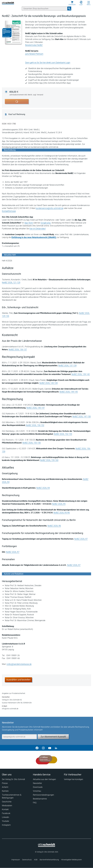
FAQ (35, 803)
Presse (5, 783)
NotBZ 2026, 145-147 (36, 408)
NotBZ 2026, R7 (81, 539)
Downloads (38, 787)
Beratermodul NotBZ (34, 45)
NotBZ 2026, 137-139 (67, 366)
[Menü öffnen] (89, 2)
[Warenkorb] (72, 3)
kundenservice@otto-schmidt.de (49, 208)
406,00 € (26, 93)
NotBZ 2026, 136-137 (18, 350)
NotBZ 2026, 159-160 (49, 460)
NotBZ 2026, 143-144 (48, 383)
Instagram (6, 825)
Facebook (6, 813)
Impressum (16, 860)
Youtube (5, 821)
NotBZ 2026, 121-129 (11, 283)
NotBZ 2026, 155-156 (32, 443)
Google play (46, 223)
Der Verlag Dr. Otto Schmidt (13, 779)
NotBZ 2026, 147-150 (82, 417)
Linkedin (6, 817)
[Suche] (45, 8)
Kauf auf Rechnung (17, 114)
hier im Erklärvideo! (38, 229)
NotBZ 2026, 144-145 (69, 392)
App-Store (29, 223)
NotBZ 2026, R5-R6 (62, 513)
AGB (36, 860)
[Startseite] (47, 846)
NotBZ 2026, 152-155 (63, 434)
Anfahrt (5, 787)
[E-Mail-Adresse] (19, 737)
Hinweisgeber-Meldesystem (71, 860)
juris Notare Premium (34, 54)
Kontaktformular (9, 211)
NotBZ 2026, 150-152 (35, 425)
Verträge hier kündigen (74, 779)
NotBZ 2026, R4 (43, 488)
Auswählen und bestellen (18, 680)
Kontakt (5, 809)
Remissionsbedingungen (43, 795)
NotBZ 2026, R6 (54, 526)
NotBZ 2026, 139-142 (81, 374)
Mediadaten (7, 806)
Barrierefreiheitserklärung (49, 860)
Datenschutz (27, 860)
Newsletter (37, 783)
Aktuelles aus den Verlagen (44, 779)
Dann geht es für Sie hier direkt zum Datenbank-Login (48, 63)
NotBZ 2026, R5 (59, 504)
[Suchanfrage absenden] (69, 8)
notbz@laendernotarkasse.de (19, 664)
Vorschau (37, 791)
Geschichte (7, 802)
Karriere (5, 791)
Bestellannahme (40, 799)
